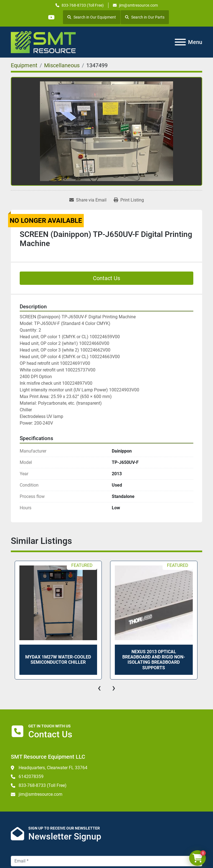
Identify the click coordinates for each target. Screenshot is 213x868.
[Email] (106, 861)
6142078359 (31, 777)
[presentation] (99, 688)
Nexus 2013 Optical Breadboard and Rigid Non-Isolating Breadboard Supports (154, 660)
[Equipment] (24, 65)
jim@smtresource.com (138, 5)
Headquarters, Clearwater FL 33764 (53, 768)
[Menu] (180, 42)
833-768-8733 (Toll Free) (83, 5)
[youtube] (51, 17)
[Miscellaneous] (62, 65)
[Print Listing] (129, 200)
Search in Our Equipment (92, 17)
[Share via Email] (88, 200)
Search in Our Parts (145, 17)
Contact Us (106, 278)
